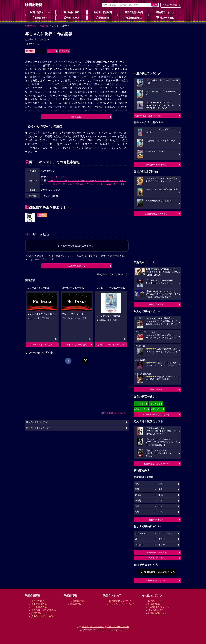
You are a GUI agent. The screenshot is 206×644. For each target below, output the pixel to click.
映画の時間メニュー (40, 12)
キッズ (162, 539)
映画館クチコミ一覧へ (156, 553)
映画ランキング (165, 12)
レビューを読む (165, 17)
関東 (161, 484)
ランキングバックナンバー (123, 604)
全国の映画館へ (156, 520)
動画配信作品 (134, 17)
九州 (137, 512)
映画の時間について (156, 581)
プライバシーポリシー (118, 627)
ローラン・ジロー (58, 180)
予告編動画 (103, 17)
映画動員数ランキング (120, 601)
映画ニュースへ (156, 305)
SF (136, 539)
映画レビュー (156, 390)
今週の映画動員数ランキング (148, 116)
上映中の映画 (71, 12)
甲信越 (138, 501)
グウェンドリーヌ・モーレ (89, 184)
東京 (137, 484)
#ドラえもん (140, 404)
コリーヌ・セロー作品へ (41, 345)
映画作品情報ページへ (37, 422)
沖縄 (161, 512)
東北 (161, 495)
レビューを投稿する (76, 266)
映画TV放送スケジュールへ (156, 464)
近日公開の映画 (134, 12)
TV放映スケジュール (159, 607)
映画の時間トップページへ (39, 428)
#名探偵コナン (141, 409)
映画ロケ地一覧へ (156, 558)
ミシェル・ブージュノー (81, 180)
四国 (161, 506)
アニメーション (166, 533)
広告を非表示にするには (114, 413)
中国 (137, 506)
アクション (140, 533)
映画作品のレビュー (41, 613)
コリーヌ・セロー (58, 177)
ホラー (162, 545)
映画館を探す (40, 17)
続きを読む (76, 117)
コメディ (30, 44)
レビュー (51, 51)
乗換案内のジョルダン (93, 627)
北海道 (138, 495)
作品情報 (44, 26)
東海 (161, 489)
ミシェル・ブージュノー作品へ (110, 345)
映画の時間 (31, 26)
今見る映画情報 (156, 610)
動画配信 (63, 51)
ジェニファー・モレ (115, 184)
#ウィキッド (155, 404)
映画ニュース (71, 17)
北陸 (161, 501)
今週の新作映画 (103, 12)
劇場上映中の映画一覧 (156, 165)
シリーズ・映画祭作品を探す (156, 415)
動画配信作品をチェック (156, 214)
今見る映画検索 (170, 5)
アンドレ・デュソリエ (106, 180)
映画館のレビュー (79, 604)
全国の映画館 (77, 601)
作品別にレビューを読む (44, 616)
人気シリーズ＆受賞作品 (44, 610)
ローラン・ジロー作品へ (76, 345)
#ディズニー (157, 409)
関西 (137, 489)
